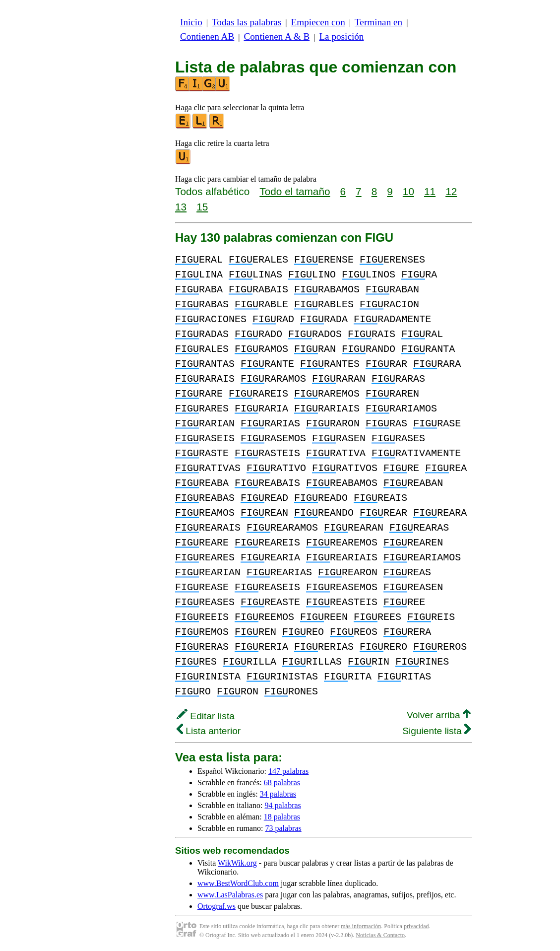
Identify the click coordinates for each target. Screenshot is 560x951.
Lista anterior (209, 731)
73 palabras (283, 828)
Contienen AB (207, 36)
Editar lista (206, 716)
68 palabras (282, 782)
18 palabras (282, 817)
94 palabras (283, 805)
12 (451, 191)
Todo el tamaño (295, 191)
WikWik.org (237, 863)
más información (361, 926)
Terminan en (378, 22)
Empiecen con (318, 22)
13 (181, 207)
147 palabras (288, 771)
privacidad (416, 926)
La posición (341, 36)
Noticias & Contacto (380, 935)
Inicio (191, 22)
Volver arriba (439, 715)
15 (202, 207)
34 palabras (278, 794)
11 (430, 191)
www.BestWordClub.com (238, 883)
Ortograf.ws (217, 906)
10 (408, 191)
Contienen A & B (277, 36)
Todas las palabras (247, 22)
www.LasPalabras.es (230, 895)
